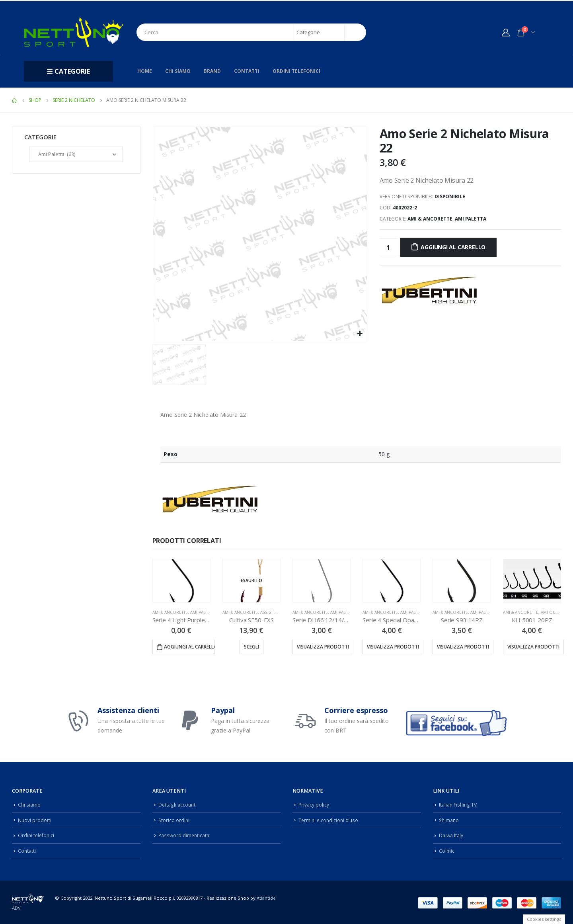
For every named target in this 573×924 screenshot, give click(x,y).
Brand (212, 71)
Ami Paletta (471, 219)
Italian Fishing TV (458, 804)
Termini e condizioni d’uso (330, 819)
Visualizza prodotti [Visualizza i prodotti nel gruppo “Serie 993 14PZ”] (463, 647)
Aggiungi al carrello (453, 247)
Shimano (449, 819)
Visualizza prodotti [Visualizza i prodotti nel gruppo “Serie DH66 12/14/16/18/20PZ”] (323, 647)
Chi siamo (178, 71)
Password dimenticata (185, 834)
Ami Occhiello (557, 612)
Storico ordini (174, 819)
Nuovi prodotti (35, 819)
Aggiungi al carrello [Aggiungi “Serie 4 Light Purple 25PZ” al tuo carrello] (189, 647)
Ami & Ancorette (430, 219)
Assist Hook (274, 612)
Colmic (447, 849)
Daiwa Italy (451, 834)
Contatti (247, 71)
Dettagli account (177, 804)
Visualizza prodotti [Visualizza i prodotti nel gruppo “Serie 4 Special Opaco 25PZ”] (393, 647)
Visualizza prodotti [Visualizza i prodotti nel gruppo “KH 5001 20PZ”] (533, 647)
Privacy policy (314, 804)
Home (145, 71)
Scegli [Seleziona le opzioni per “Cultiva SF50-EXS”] (251, 647)
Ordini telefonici (296, 71)
